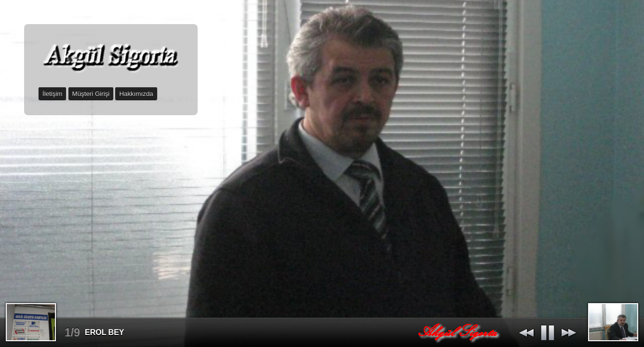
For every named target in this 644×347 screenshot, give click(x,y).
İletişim (52, 94)
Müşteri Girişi (91, 94)
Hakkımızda (136, 94)
